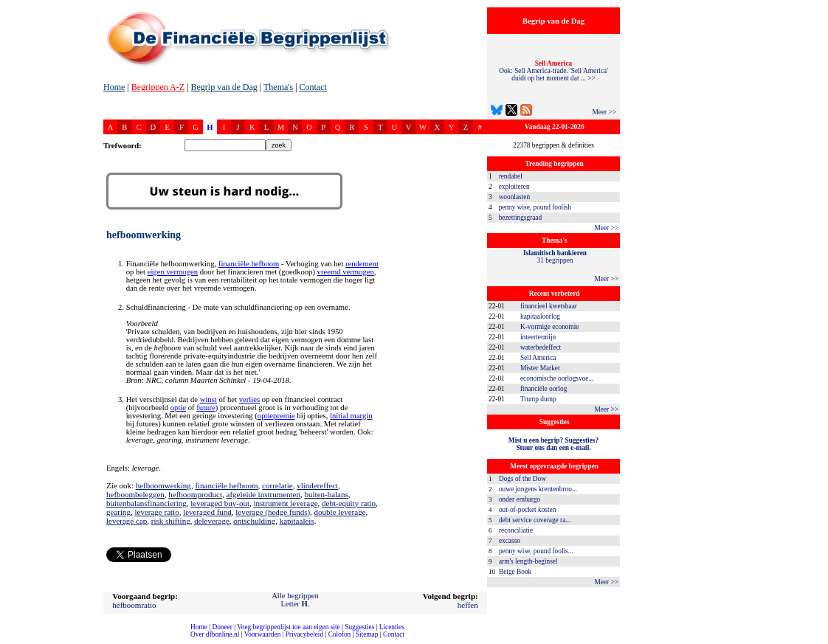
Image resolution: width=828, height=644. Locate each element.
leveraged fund (207, 512)
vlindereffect (317, 485)
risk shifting (171, 521)
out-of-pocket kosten (527, 510)
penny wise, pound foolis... (536, 551)
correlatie (277, 485)
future (206, 408)
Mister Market (540, 368)
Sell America (538, 358)
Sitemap (367, 634)
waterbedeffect (541, 347)
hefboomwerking (163, 485)
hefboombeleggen (135, 494)
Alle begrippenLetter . (295, 600)
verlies (249, 399)
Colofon (340, 634)
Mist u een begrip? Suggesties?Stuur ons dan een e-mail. (553, 444)
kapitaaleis (297, 521)
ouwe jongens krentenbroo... (538, 489)
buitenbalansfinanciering (146, 503)
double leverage (340, 512)
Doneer (222, 627)
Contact (313, 87)
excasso (510, 541)
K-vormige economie (550, 327)
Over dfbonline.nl (215, 634)
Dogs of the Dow (522, 479)
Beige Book (515, 572)
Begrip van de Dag (224, 87)
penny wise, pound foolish (535, 207)
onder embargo (520, 499)
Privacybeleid (304, 634)
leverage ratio (156, 512)
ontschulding (254, 521)
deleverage (212, 521)
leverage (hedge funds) (273, 512)
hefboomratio (134, 605)
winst (208, 399)
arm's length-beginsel (528, 561)
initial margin (351, 416)
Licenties (392, 627)
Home (114, 87)
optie (178, 408)
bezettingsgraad (521, 218)
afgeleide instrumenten (264, 494)
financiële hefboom (249, 264)
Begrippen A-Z (158, 87)
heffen (468, 605)
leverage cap (127, 521)
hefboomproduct (195, 494)
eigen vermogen (173, 272)
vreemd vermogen (346, 272)
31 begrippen (555, 257)
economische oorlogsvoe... (557, 378)
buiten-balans (327, 494)
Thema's (278, 87)
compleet (8, 640)
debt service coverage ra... (535, 520)
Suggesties (359, 627)
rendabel (511, 176)
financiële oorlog (544, 389)
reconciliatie (516, 530)
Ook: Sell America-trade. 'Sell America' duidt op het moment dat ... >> (553, 71)
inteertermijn (538, 337)
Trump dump (538, 399)
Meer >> (604, 112)
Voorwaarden (263, 634)
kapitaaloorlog (540, 316)
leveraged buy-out (220, 503)
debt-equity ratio (349, 503)
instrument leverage (285, 503)
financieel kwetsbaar (549, 306)
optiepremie (276, 416)
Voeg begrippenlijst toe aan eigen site (288, 627)
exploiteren (514, 187)
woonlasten (515, 197)
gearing (118, 512)
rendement (362, 264)
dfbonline (814, 640)
